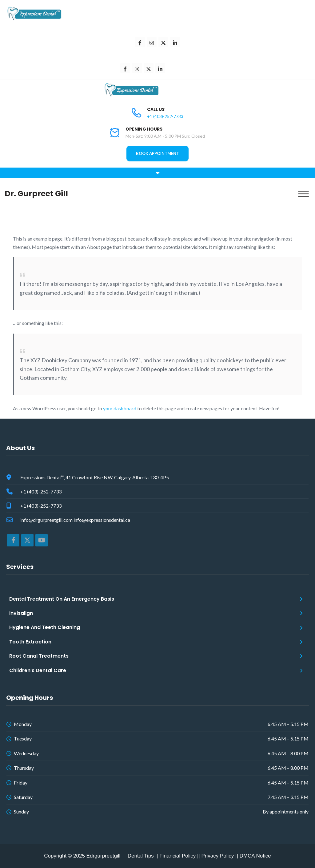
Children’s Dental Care (38, 670)
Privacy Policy (218, 856)
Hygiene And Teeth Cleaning (45, 627)
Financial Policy (177, 856)
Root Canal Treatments (39, 656)
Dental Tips (141, 856)
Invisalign (21, 613)
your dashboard (120, 408)
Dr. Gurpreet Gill (36, 194)
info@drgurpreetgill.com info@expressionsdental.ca (75, 520)
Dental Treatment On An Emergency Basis (62, 599)
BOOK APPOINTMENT (157, 153)
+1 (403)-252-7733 (165, 116)
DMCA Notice (255, 856)
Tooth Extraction (30, 642)
